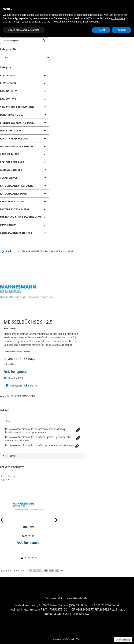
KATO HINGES (8, 225)
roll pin (28, 527)
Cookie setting (123, 640)
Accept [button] (122, 30)
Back (6, 251)
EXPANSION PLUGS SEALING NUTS (21, 217)
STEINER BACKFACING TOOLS (17, 123)
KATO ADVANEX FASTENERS (17, 186)
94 (51, 571)
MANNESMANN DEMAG (19, 351)
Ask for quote (15, 371)
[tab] (24, 76)
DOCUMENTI (12, 456)
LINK (8, 421)
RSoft (78, 639)
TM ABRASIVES (9, 178)
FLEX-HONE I (8, 75)
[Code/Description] (18, 41)
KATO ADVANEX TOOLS (14, 194)
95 (57, 571)
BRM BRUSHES (9, 91)
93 (46, 571)
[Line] (25, 58)
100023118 (28, 536)
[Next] (62, 570)
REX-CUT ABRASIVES (12, 162)
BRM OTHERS (8, 99)
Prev (4, 521)
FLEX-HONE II (8, 83)
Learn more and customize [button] (24, 30)
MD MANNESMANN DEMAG (16, 146)
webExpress (67, 639)
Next (54, 521)
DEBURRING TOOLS (12, 115)
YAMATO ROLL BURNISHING (17, 107)
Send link (33, 386)
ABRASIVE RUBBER (11, 170)
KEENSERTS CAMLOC (12, 201)
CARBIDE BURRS (10, 154)
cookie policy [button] (118, 18)
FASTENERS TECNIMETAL (15, 209)
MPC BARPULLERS (11, 130)
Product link (16, 386)
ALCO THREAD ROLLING (14, 139)
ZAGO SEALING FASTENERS (16, 233)
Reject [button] (101, 30)
